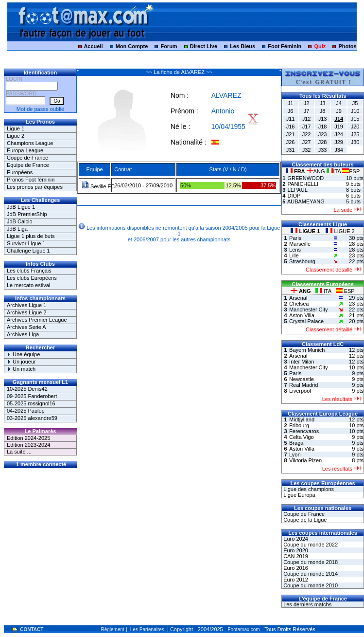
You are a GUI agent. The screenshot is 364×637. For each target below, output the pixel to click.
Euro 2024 (295, 539)
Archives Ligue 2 (26, 312)
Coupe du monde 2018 (310, 562)
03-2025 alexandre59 (32, 418)
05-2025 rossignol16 (31, 403)
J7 (307, 111)
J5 (355, 103)
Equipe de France (28, 165)
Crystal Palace (306, 321)
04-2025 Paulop (26, 411)
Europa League (25, 150)
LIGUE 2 (340, 231)
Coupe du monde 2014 (310, 574)
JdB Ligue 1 (21, 207)
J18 (323, 127)
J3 (323, 103)
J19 (339, 127)
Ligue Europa (299, 495)
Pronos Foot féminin (31, 180)
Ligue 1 (16, 128)
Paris (295, 238)
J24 (339, 134)
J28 (323, 142)
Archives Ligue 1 (26, 305)
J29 (339, 142)
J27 (307, 142)
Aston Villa (302, 315)
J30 (355, 142)
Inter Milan (302, 362)
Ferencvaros (304, 431)
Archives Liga (23, 334)
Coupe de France (27, 158)
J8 (323, 111)
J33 (323, 150)
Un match (21, 369)
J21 (291, 134)
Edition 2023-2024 (28, 445)
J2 (307, 103)
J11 (291, 119)
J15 (355, 119)
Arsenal (298, 298)
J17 (307, 127)
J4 (339, 103)
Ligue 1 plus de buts (31, 236)
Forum (169, 46)
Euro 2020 (295, 550)
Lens (295, 250)
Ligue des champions (308, 489)
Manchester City (308, 309)
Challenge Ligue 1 (28, 251)
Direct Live (204, 46)
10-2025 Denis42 (27, 389)
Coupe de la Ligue (304, 520)
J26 (291, 142)
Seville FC (98, 186)
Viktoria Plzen (305, 460)
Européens (20, 172)
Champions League (30, 143)
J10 (355, 111)
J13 (323, 119)
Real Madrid (303, 385)
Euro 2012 (295, 580)
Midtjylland (302, 419)
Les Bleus (243, 46)
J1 (291, 103)
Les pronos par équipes (35, 187)
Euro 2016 (295, 568)
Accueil (93, 46)
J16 (291, 127)
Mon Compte (132, 46)
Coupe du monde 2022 (310, 545)
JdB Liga (17, 229)
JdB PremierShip (27, 214)
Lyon (295, 455)
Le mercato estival (28, 285)
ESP (351, 171)
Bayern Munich (307, 350)
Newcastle (302, 379)
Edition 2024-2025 (28, 438)
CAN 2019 (295, 556)
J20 (355, 127)
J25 (355, 134)
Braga (296, 443)
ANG (317, 171)
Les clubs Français (29, 271)
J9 (339, 111)
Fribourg (299, 425)
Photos (347, 46)
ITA (335, 171)
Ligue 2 (16, 136)
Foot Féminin (285, 46)
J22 (307, 134)
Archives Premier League (37, 320)
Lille (294, 255)
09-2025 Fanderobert (32, 396)
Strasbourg (302, 261)
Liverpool (300, 391)
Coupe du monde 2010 (310, 585)
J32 (307, 150)
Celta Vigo (302, 437)
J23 (323, 134)
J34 (339, 150)
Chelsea (299, 304)
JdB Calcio (20, 221)
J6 (291, 111)
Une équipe (23, 354)
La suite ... (19, 452)
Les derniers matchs (307, 604)
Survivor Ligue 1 (26, 243)
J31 (291, 150)
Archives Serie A (26, 327)
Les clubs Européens (32, 278)
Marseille (300, 244)
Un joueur (21, 362)
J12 (307, 119)
